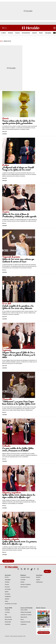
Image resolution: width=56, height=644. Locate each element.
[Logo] (31, 28)
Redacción (4, 223)
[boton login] (55, 28)
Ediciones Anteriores (44, 633)
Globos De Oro (7, 41)
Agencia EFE (5, 132)
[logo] (28, 567)
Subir (47, 572)
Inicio (1, 41)
